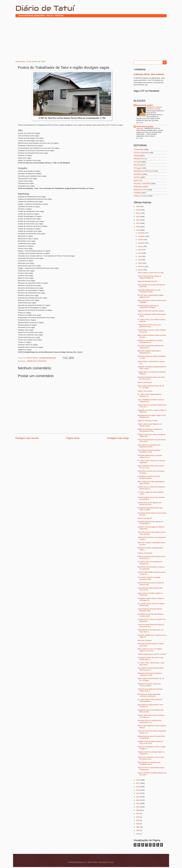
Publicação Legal (140, 187)
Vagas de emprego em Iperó (148, 281)
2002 (138, 824)
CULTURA (137, 162)
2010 (138, 807)
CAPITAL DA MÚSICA (141, 153)
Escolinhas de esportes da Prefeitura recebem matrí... (150, 615)
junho (140, 253)
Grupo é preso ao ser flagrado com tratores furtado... (150, 425)
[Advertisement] (91, 39)
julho (140, 250)
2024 (138, 213)
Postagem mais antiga (118, 438)
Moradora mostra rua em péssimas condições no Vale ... (150, 674)
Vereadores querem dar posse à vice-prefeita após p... (151, 658)
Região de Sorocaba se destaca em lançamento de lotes (150, 430)
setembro (141, 243)
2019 (138, 230)
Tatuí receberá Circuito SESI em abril (151, 273)
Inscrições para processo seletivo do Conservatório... (150, 523)
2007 (138, 814)
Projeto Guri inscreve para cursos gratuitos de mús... (149, 326)
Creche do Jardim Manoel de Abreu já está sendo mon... (151, 625)
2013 (138, 797)
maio (140, 256)
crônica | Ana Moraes (145, 553)
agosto (141, 246)
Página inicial (73, 438)
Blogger (111, 862)
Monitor (136, 180)
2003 (138, 820)
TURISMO (137, 193)
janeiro (141, 270)
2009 (138, 810)
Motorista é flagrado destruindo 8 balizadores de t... (149, 352)
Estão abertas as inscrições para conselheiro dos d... (149, 763)
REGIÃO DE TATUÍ (140, 190)
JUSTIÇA (137, 177)
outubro (141, 240)
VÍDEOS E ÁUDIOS (141, 196)
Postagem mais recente (27, 438)
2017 (138, 783)
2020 (138, 227)
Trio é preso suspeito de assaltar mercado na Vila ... (149, 578)
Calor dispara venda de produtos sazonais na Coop (149, 451)
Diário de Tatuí (45, 8)
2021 (138, 223)
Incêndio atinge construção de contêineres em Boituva (148, 307)
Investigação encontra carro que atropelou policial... (149, 477)
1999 (138, 830)
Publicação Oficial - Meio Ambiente (149, 74)
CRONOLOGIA (139, 159)
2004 (138, 817)
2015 (138, 790)
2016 (138, 787)
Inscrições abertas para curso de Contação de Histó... (149, 291)
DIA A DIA (137, 165)
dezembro (142, 233)
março (140, 263)
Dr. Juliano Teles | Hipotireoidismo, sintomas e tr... (150, 395)
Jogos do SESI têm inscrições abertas (151, 311)
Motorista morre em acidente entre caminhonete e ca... (150, 721)
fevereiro (141, 266)
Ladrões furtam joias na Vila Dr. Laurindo (152, 654)
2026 (138, 206)
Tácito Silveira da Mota (145, 127)
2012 (138, 800)
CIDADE (137, 156)
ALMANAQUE (139, 149)
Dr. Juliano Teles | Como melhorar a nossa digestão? (150, 700)
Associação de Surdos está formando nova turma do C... (151, 669)
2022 (138, 220)
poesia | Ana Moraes (145, 382)
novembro (142, 236)
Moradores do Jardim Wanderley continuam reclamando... (149, 695)
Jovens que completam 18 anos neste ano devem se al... (151, 758)
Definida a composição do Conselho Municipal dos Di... (150, 341)
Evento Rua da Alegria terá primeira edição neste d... (150, 690)
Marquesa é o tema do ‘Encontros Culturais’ (154, 108)
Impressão (140, 128)
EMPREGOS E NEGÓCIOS (37, 361)
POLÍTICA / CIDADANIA (142, 183)
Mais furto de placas (145, 640)
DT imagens (138, 168)
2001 (138, 827)
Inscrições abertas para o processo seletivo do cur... (150, 456)
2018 (138, 780)
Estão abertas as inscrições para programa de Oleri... (149, 446)
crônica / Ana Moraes (145, 391)
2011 (138, 803)
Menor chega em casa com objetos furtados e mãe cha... (150, 650)
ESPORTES (138, 174)
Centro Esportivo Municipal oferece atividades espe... (150, 610)
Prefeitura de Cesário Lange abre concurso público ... (149, 685)
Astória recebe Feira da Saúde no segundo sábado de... (149, 277)
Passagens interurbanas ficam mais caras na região (150, 509)
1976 (138, 834)
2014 (138, 793)
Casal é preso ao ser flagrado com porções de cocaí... (150, 503)
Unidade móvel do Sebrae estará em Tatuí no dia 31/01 (150, 742)
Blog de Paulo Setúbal (145, 105)
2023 (138, 217)
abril (140, 260)
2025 (138, 210)
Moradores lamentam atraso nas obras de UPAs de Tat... (151, 378)
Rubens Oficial (32, 358)
